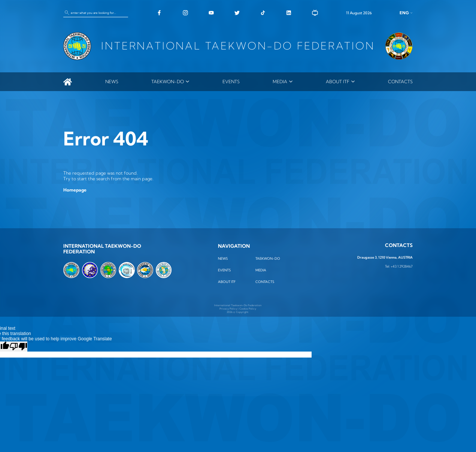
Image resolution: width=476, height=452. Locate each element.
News (112, 82)
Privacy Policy (228, 309)
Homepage (75, 190)
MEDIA (280, 82)
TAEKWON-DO (168, 82)
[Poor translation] (18, 346)
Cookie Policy (248, 309)
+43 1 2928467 (402, 266)
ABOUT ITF (338, 82)
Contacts (400, 82)
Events (231, 82)
